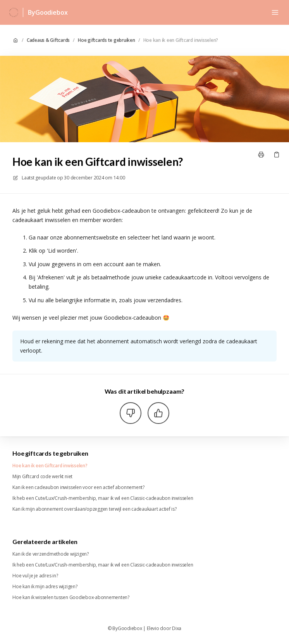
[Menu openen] (275, 12)
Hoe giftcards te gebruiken (107, 40)
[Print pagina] (261, 155)
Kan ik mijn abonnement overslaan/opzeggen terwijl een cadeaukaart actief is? (95, 509)
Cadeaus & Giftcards (48, 40)
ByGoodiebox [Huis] (48, 12)
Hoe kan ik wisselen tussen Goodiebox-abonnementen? (71, 598)
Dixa (177, 629)
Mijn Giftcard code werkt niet (42, 477)
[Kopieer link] (277, 155)
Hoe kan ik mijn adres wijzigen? (45, 587)
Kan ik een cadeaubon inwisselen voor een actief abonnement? (78, 487)
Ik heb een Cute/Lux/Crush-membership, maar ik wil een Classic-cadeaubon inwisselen (103, 498)
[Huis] (14, 12)
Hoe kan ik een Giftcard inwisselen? (181, 40)
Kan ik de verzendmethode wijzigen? (51, 554)
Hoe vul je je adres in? (35, 576)
